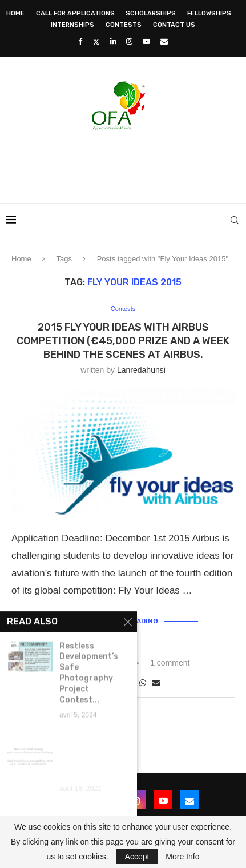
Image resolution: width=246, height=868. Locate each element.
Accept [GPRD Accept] (137, 857)
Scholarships (151, 13)
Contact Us (174, 25)
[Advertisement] (126, 163)
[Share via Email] (156, 683)
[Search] (235, 220)
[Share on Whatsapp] (143, 683)
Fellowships (209, 13)
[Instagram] (129, 41)
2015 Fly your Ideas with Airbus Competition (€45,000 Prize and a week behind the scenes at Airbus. (123, 341)
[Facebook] (80, 41)
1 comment (170, 663)
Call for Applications (75, 13)
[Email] (164, 41)
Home (15, 13)
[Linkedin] (113, 41)
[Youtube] (146, 41)
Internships (72, 25)
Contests (124, 25)
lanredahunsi (141, 370)
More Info (182, 857)
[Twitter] (96, 42)
